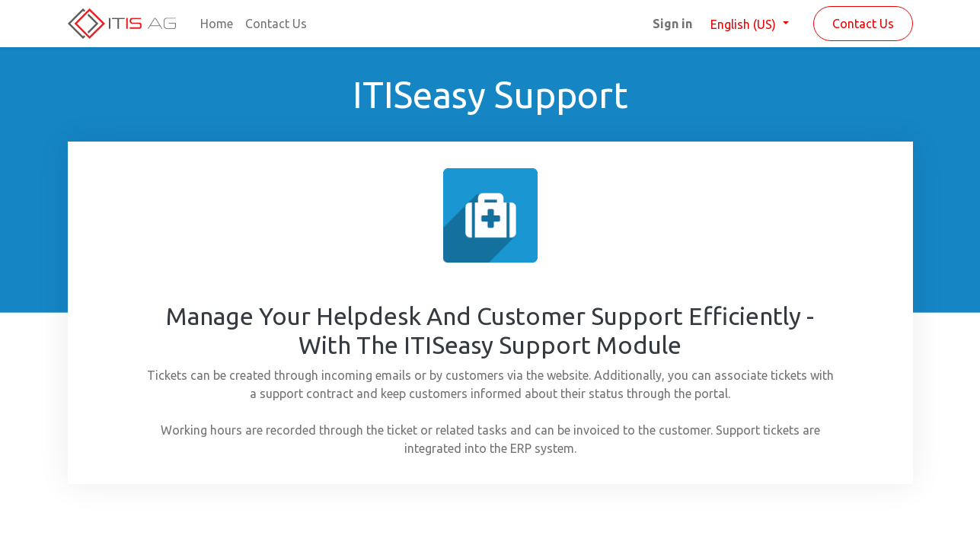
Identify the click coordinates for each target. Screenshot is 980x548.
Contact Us (863, 24)
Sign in (672, 24)
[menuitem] (217, 24)
